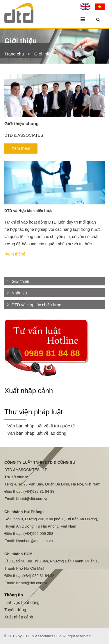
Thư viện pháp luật (33, 412)
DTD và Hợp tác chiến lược (36, 305)
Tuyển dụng (15, 610)
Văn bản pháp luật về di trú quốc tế (41, 426)
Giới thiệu (44, 54)
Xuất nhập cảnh (29, 391)
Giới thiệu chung (22, 124)
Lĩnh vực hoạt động (22, 602)
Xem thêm (21, 148)
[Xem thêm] (15, 254)
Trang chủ (14, 54)
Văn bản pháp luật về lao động (37, 433)
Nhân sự (19, 293)
